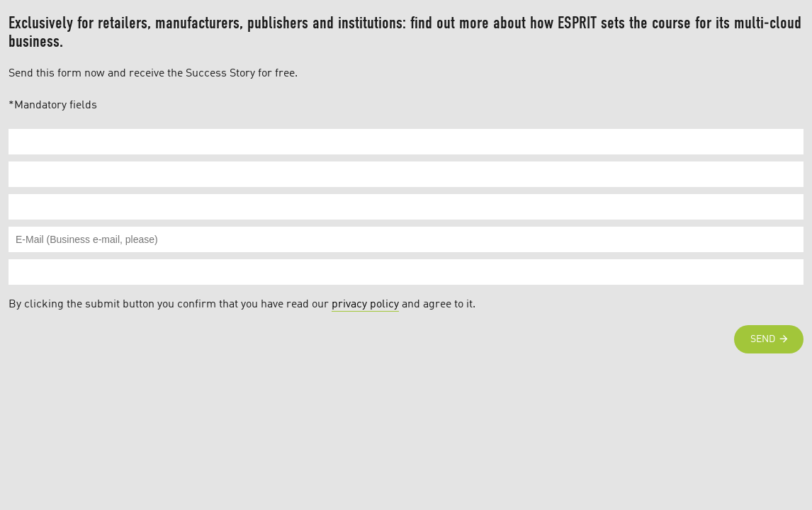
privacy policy (365, 305)
